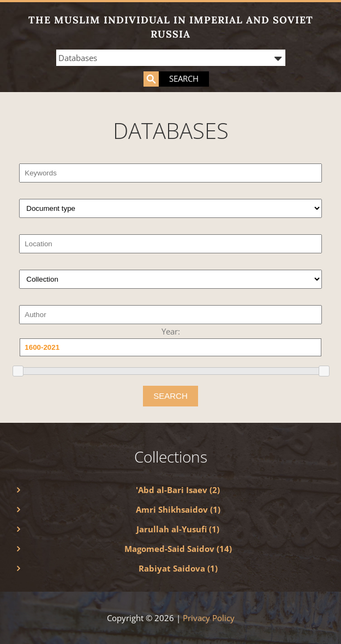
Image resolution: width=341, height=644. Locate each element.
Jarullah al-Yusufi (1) (178, 529)
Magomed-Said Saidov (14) (178, 549)
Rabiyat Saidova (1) (178, 568)
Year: (171, 331)
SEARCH (170, 396)
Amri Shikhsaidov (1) (178, 509)
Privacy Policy (209, 618)
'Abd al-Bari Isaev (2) (178, 490)
